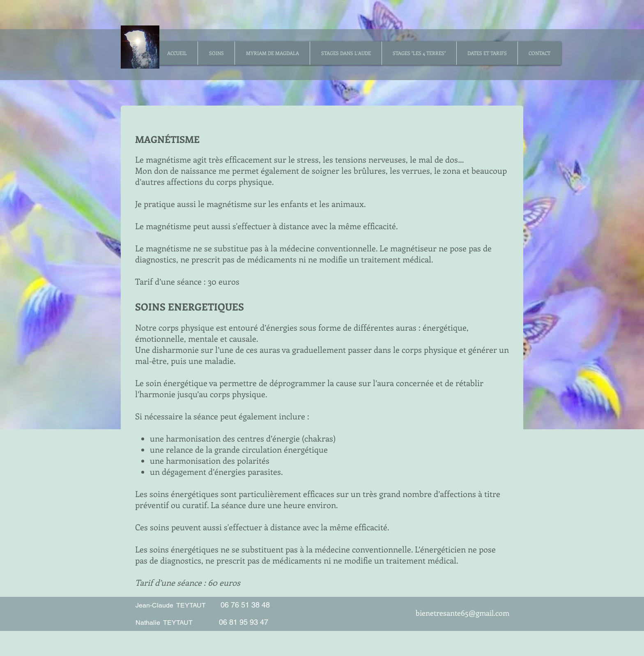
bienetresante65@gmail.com (462, 613)
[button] (216, 53)
